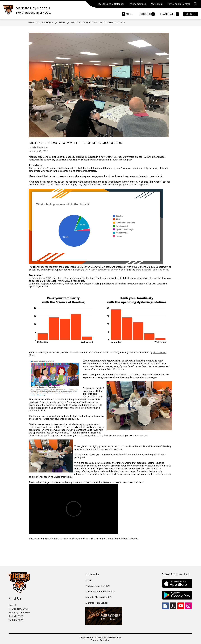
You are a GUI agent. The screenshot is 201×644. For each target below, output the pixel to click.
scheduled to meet (58, 539)
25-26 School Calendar (111, 4)
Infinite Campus (138, 4)
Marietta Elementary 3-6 (98, 597)
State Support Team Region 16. (152, 270)
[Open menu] (128, 14)
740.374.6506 (16, 620)
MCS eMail (157, 4)
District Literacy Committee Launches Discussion (98, 23)
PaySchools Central (179, 4)
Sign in (191, 14)
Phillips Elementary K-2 (97, 586)
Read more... (120, 369)
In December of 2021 (40, 278)
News (62, 23)
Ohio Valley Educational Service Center (106, 270)
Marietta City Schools (41, 23)
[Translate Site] (169, 14)
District (89, 580)
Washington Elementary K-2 (100, 592)
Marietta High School (97, 603)
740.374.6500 (16, 616)
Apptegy (107, 640)
